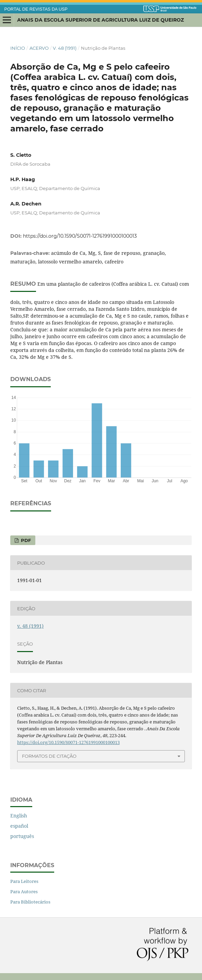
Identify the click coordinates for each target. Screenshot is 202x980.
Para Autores (24, 892)
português (22, 836)
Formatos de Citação (49, 756)
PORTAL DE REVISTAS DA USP (36, 9)
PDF (25, 540)
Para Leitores (24, 881)
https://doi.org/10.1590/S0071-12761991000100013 (80, 236)
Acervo (39, 48)
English (19, 816)
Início (18, 48)
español (19, 826)
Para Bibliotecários (30, 902)
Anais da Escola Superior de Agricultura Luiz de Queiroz (100, 20)
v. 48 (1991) (65, 48)
